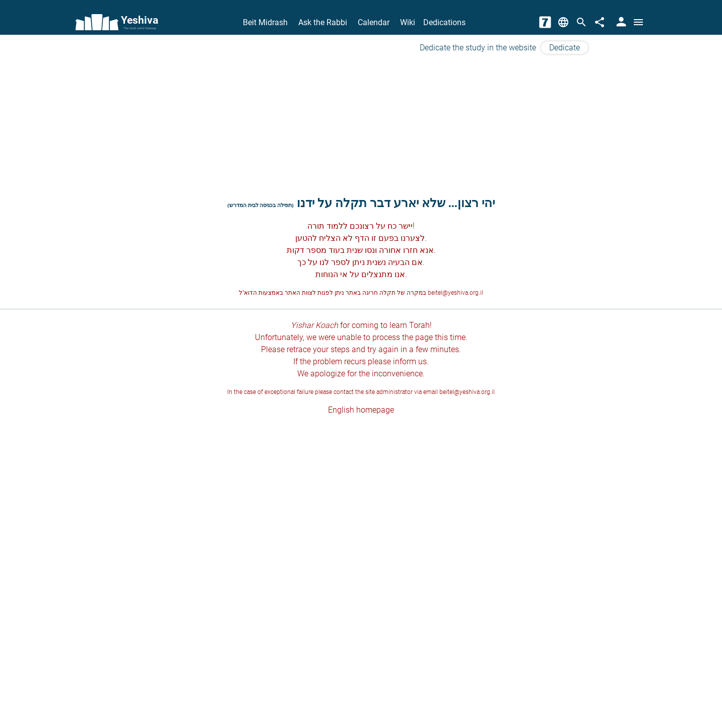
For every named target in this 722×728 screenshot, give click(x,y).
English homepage (361, 410)
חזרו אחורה (398, 250)
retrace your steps (318, 349)
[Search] (581, 22)
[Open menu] (638, 22)
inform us (410, 361)
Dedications (444, 22)
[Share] (600, 22)
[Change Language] (563, 22)
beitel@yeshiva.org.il (455, 293)
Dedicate (565, 48)
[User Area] (620, 22)
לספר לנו (335, 262)
